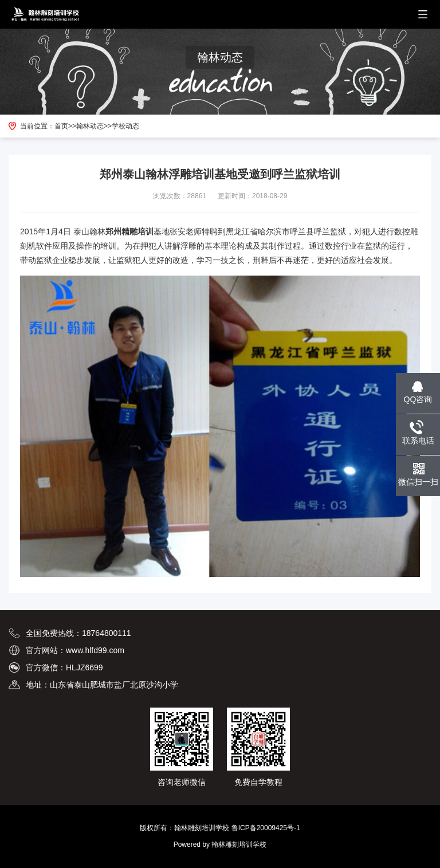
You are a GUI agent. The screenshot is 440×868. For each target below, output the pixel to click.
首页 (61, 126)
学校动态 (125, 126)
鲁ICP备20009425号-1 (266, 828)
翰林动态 (90, 126)
